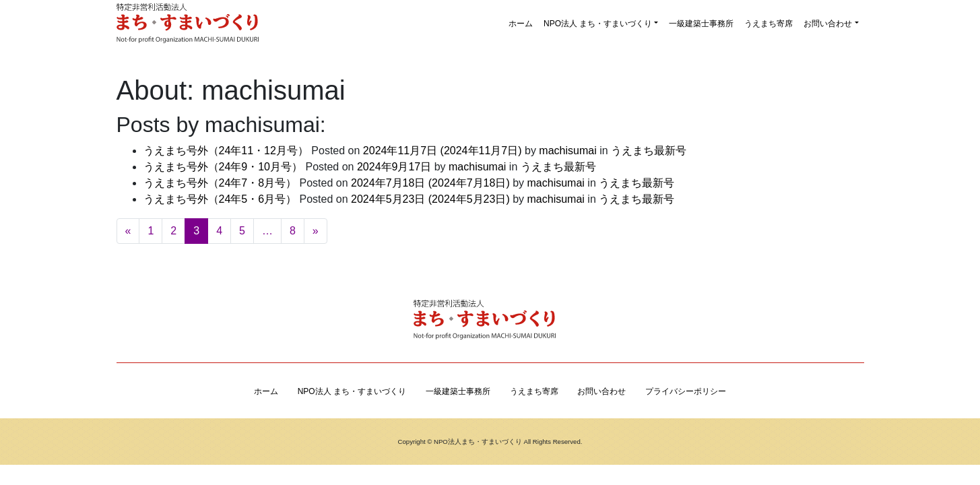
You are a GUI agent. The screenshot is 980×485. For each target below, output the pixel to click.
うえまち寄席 (769, 24)
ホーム (521, 24)
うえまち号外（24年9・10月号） (223, 167)
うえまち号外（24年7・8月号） (220, 183)
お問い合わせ (828, 24)
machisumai (566, 151)
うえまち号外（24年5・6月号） (220, 199)
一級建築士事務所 (701, 24)
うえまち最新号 (649, 151)
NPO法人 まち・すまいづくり (598, 24)
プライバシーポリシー (686, 391)
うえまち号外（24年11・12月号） (226, 151)
